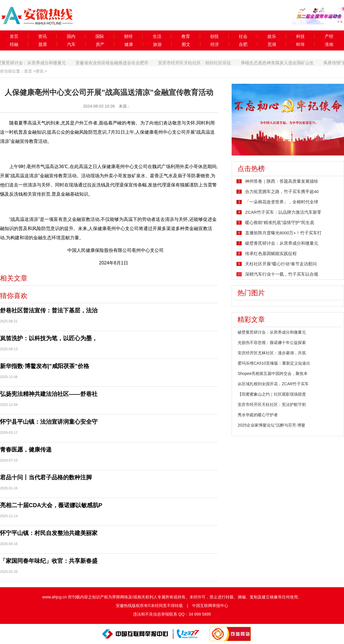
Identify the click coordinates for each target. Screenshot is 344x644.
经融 (14, 44)
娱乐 (272, 36)
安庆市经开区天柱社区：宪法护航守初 (272, 404)
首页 (14, 36)
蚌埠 (300, 44)
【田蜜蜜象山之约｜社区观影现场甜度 (272, 394)
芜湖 (272, 44)
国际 (100, 36)
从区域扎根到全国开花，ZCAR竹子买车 (273, 384)
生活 (157, 36)
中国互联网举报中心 (210, 606)
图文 (186, 44)
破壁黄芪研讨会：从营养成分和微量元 (38, 63)
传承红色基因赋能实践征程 (271, 253)
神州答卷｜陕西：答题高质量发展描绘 (282, 181)
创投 (214, 36)
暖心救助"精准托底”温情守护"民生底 (280, 222)
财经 (128, 36)
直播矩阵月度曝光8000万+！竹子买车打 (283, 233)
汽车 (71, 44)
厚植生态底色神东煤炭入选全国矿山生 (286, 63)
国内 (71, 36)
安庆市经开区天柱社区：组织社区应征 (203, 63)
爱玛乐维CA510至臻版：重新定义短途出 (274, 363)
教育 (186, 36)
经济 (215, 44)
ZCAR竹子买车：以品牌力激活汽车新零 (283, 212)
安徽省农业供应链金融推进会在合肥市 (120, 63)
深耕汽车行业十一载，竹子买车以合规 (282, 274)
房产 (100, 44)
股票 (43, 44)
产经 (329, 36)
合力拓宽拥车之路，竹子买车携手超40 (282, 191)
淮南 (329, 44)
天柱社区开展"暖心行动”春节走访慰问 (281, 264)
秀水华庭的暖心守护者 (258, 415)
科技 (300, 36)
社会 (243, 36)
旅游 (157, 44)
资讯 (42, 36)
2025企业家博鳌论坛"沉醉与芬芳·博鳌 (271, 425)
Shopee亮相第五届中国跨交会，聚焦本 (273, 373)
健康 (129, 44)
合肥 (243, 44)
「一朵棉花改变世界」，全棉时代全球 (282, 202)
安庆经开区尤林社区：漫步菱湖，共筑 (272, 353)
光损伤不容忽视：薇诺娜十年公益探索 (272, 343)
